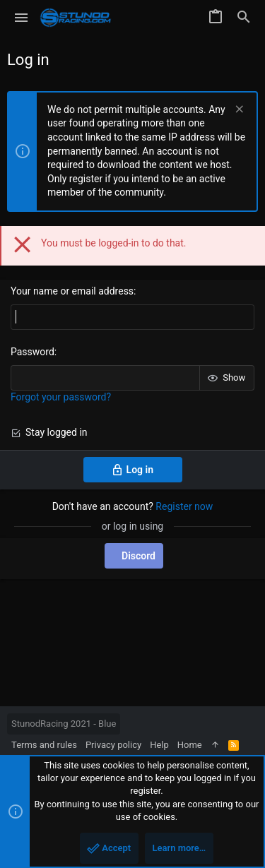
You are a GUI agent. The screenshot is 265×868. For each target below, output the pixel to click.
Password (33, 352)
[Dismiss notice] (238, 111)
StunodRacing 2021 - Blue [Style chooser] (64, 724)
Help (159, 745)
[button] (22, 18)
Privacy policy (113, 745)
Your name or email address (72, 291)
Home (190, 745)
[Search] (244, 18)
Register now (184, 506)
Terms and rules (44, 745)
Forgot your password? (61, 397)
